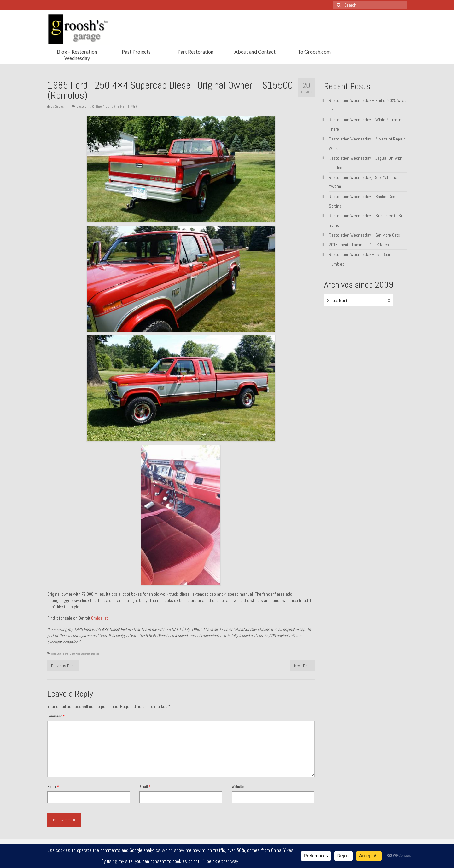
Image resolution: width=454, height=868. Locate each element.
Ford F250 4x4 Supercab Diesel (81, 654)
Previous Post (63, 666)
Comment (56, 716)
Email (145, 787)
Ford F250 (56, 654)
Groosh (60, 106)
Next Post (303, 666)
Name (53, 787)
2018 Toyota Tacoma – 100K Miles (359, 245)
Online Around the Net (109, 106)
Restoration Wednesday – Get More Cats (364, 235)
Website (238, 787)
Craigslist (99, 618)
